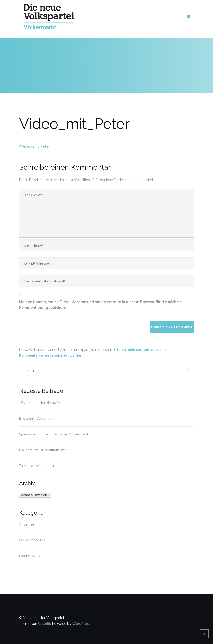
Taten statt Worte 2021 (37, 466)
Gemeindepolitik (32, 540)
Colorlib (45, 624)
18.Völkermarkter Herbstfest (41, 403)
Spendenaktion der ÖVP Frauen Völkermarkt (54, 434)
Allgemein (27, 524)
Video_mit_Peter (36, 146)
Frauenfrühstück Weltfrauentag (43, 450)
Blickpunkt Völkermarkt (37, 419)
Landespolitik (30, 556)
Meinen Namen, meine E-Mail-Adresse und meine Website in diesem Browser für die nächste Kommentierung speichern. (101, 305)
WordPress (81, 624)
